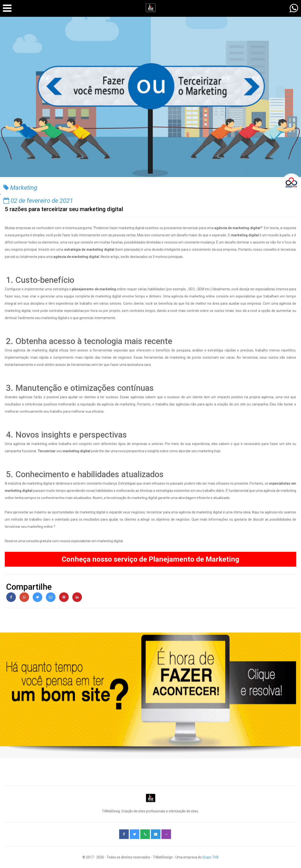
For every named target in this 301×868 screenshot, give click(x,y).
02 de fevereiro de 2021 (38, 201)
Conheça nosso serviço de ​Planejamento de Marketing (150, 559)
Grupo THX (210, 857)
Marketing (20, 188)
